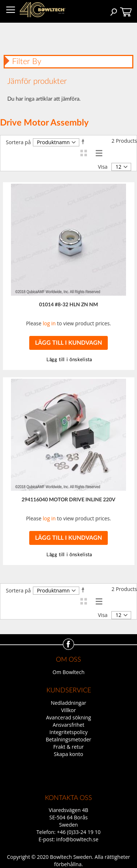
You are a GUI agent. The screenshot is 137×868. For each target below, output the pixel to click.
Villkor (68, 710)
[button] (68, 360)
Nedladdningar (68, 703)
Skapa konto (68, 754)
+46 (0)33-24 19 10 (79, 832)
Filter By (27, 61)
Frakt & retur (68, 747)
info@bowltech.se (77, 839)
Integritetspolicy (68, 732)
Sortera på (18, 142)
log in (49, 323)
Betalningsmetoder (68, 739)
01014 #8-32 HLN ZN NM (68, 305)
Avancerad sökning (68, 717)
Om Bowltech (68, 672)
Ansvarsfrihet (68, 725)
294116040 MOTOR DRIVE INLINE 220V (68, 500)
